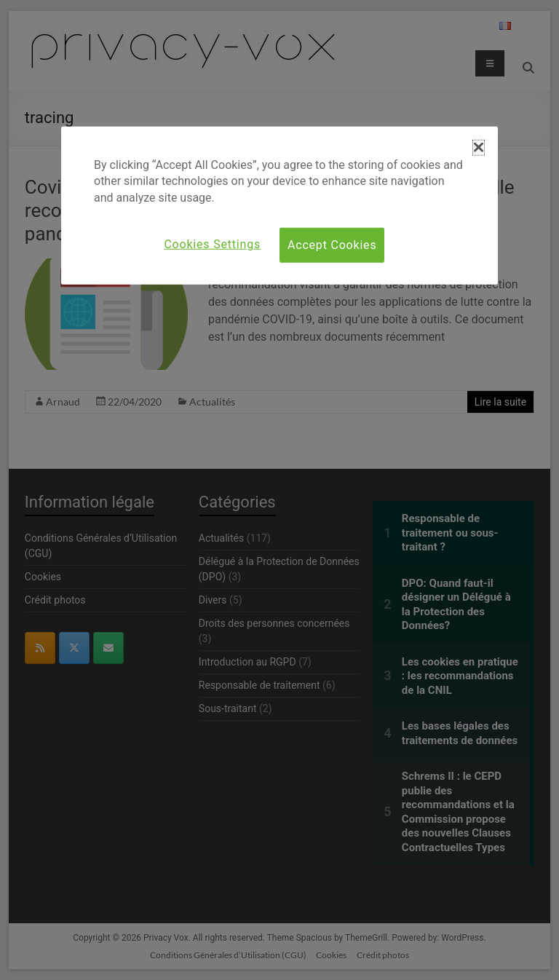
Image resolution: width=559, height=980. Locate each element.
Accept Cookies (332, 245)
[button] (479, 148)
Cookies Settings (212, 244)
